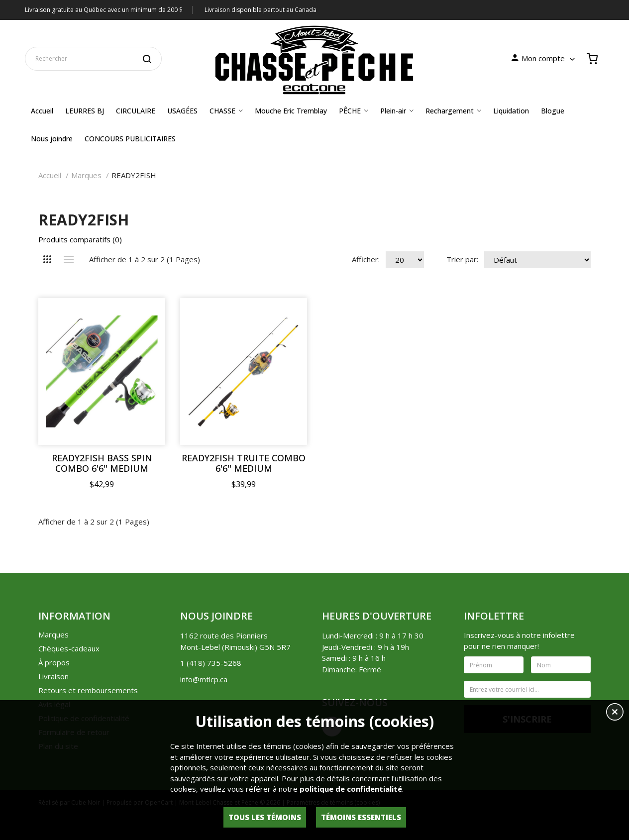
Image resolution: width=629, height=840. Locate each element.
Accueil (50, 175)
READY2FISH (134, 175)
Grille (47, 259)
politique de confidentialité (351, 789)
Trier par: (462, 259)
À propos (54, 662)
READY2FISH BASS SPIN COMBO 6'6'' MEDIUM (102, 463)
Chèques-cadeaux (69, 648)
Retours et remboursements (88, 690)
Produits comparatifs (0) (80, 239)
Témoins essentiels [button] (361, 817)
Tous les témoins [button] (265, 817)
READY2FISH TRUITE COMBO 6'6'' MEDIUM (244, 463)
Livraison (53, 676)
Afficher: (366, 259)
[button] (615, 713)
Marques (86, 175)
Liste (68, 259)
